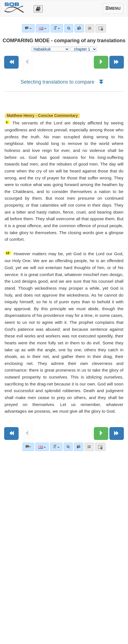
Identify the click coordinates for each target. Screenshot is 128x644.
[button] (101, 82)
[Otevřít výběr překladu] (38, 9)
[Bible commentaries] (28, 447)
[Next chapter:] (101, 62)
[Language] (42, 447)
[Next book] (117, 62)
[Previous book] (11, 62)
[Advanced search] (68, 447)
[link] (79, 447)
